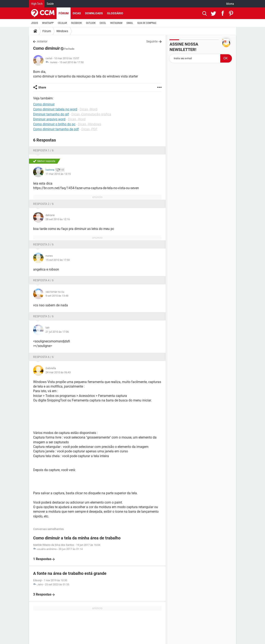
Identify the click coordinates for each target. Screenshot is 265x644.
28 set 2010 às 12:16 (58, 219)
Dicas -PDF (89, 129)
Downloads (94, 13)
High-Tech (37, 4)
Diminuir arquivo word (49, 119)
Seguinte (152, 41)
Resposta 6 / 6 (43, 357)
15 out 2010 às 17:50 (72, 62)
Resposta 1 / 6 (43, 150)
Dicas (77, 13)
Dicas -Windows (90, 124)
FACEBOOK (76, 23)
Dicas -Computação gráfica (91, 114)
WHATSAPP (48, 23)
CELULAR (62, 23)
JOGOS (35, 23)
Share (42, 87)
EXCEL (103, 23)
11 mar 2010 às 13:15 (58, 174)
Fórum (64, 13)
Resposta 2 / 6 (43, 204)
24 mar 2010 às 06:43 (58, 372)
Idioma (230, 4)
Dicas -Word (89, 109)
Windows (62, 31)
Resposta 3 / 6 (43, 244)
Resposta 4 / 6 (43, 280)
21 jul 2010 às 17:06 (57, 332)
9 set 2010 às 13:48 (57, 296)
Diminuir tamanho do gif (51, 114)
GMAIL (130, 23)
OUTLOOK (91, 23)
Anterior (42, 41)
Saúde (50, 4)
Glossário (115, 13)
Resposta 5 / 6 (43, 316)
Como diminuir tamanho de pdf (56, 129)
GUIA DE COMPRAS (147, 23)
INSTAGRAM (116, 23)
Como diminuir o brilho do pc (54, 124)
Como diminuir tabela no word (55, 109)
